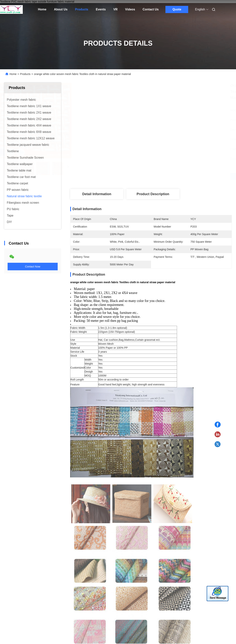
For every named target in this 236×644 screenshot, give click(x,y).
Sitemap (42, 605)
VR (115, 9)
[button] (13, 497)
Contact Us (151, 9)
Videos (130, 9)
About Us (61, 9)
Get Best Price (171, 176)
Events (101, 9)
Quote (177, 9)
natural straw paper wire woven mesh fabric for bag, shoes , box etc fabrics (146, 520)
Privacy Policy (59, 605)
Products (82, 9)
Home (42, 9)
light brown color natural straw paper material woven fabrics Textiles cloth (89, 519)
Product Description (153, 194)
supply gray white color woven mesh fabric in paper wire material (205, 519)
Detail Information (97, 194)
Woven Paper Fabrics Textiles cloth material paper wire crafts (30, 519)
